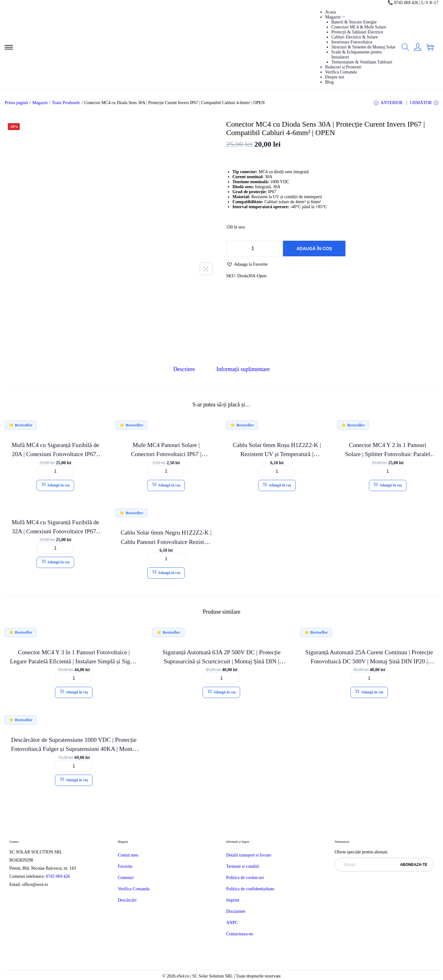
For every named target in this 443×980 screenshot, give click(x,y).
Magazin (40, 103)
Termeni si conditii (243, 867)
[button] (247, 265)
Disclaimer (236, 912)
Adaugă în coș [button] (55, 485)
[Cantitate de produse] (253, 249)
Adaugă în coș (314, 249)
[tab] (185, 370)
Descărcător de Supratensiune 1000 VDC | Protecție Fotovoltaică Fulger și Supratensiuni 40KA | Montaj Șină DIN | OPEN (74, 749)
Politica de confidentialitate (250, 889)
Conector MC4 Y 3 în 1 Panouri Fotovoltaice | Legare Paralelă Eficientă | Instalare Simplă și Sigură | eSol (74, 662)
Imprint (233, 900)
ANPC (232, 923)
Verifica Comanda (134, 889)
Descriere (185, 370)
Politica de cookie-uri (245, 878)
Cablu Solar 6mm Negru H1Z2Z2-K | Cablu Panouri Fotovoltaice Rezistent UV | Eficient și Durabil (166, 542)
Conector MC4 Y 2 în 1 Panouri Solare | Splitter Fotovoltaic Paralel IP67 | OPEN (388, 454)
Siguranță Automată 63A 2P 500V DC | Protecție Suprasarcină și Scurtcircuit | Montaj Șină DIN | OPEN (222, 662)
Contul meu (128, 855)
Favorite (125, 867)
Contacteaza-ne (240, 934)
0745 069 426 (59, 877)
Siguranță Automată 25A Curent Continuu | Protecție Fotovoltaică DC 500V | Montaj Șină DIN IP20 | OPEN (369, 662)
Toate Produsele (66, 103)
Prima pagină (16, 103)
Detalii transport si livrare (249, 855)
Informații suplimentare (242, 370)
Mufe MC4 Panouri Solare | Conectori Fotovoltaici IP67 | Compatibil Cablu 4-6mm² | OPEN (166, 454)
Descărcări (127, 900)
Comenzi (126, 878)
